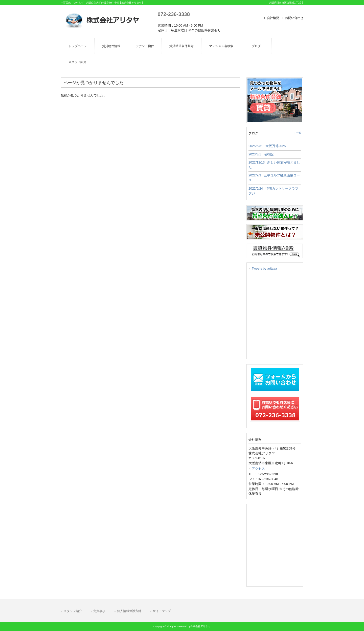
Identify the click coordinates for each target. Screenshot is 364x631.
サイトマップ (162, 611)
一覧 (299, 133)
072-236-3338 (174, 14)
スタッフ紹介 (73, 611)
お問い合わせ (294, 18)
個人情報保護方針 (129, 611)
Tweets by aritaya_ (265, 268)
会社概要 (273, 18)
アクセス (258, 469)
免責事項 (99, 611)
